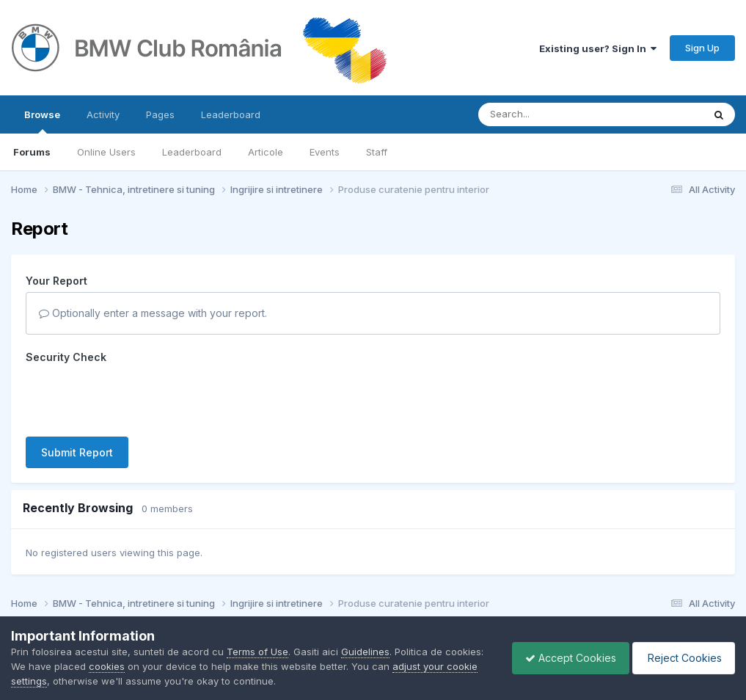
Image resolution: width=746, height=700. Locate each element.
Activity (103, 114)
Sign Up (702, 48)
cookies (148, 666)
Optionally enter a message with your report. (153, 313)
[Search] (551, 114)
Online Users (106, 152)
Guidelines (365, 652)
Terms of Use (257, 652)
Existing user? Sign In (598, 48)
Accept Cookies (563, 658)
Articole (266, 152)
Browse (42, 121)
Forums (32, 152)
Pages (160, 114)
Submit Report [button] (77, 452)
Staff (377, 152)
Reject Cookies (681, 658)
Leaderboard (192, 152)
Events (325, 152)
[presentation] (137, 397)
